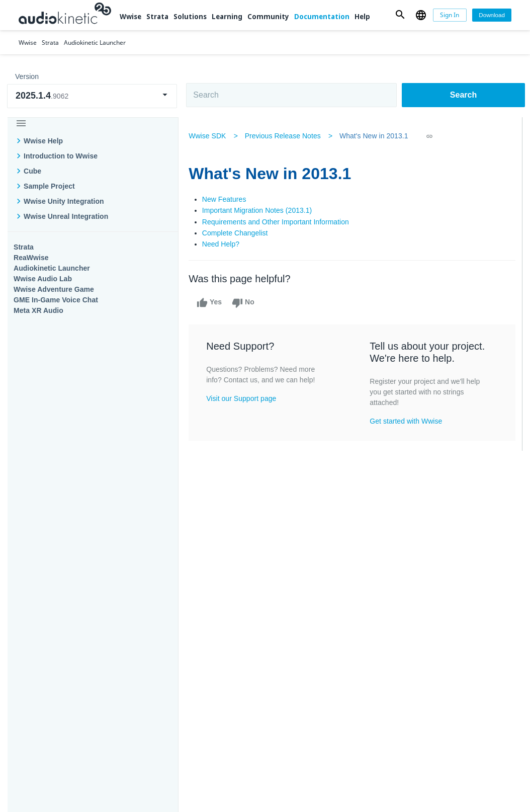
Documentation (322, 17)
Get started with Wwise (406, 421)
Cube (32, 171)
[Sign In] (450, 15)
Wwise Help (43, 141)
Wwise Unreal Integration (66, 216)
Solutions (190, 17)
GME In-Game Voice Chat (56, 300)
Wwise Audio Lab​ (43, 279)
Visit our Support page (243, 398)
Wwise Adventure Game (54, 289)
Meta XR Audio (38, 310)
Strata (157, 17)
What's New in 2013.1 (376, 136)
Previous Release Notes (284, 136)
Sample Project (49, 186)
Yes (211, 303)
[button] (400, 15)
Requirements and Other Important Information (278, 222)
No (245, 303)
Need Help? (223, 244)
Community (268, 17)
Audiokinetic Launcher (52, 268)
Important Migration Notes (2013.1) (259, 210)
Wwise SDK (209, 136)
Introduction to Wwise (61, 156)
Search (463, 95)
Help (362, 17)
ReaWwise (31, 258)
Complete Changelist (237, 233)
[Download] (492, 15)
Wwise (130, 17)
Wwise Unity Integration (64, 201)
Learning (227, 17)
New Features (226, 199)
